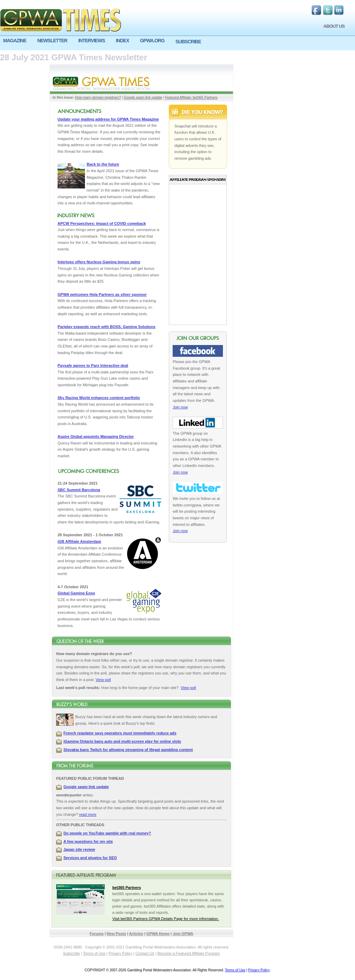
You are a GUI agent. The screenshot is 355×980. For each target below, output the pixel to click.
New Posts (116, 934)
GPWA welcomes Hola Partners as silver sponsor (102, 294)
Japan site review (79, 849)
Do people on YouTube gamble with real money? (107, 833)
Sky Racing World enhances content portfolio (99, 398)
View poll (103, 680)
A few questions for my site (88, 841)
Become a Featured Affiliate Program (189, 953)
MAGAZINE (15, 41)
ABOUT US (334, 26)
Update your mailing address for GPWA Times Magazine (108, 119)
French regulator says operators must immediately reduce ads (120, 733)
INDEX (122, 41)
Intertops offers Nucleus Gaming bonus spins (99, 262)
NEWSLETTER (52, 41)
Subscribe (72, 953)
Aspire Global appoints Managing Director (96, 436)
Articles (136, 934)
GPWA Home (158, 934)
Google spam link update (143, 98)
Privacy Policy (120, 953)
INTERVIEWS (92, 41)
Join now (180, 407)
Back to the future (103, 164)
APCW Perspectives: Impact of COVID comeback (102, 223)
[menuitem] (17, 41)
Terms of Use (94, 953)
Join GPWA (183, 934)
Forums (97, 934)
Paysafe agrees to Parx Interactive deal (93, 365)
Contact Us (145, 953)
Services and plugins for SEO (90, 858)
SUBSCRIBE (188, 42)
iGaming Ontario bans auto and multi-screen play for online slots (122, 741)
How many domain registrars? (98, 98)
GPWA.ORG (152, 41)
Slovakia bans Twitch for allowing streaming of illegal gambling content (128, 750)
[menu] (177, 43)
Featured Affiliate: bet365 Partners (191, 98)
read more (88, 814)
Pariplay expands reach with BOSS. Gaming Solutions (106, 327)
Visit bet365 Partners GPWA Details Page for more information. (166, 919)
